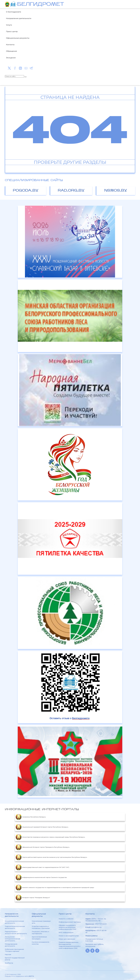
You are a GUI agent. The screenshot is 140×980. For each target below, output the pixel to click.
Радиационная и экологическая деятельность (16, 933)
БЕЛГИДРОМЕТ (41, 5)
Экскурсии (11, 58)
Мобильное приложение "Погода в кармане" (14, 950)
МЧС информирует (66, 932)
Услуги (9, 25)
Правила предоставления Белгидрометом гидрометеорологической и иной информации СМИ (70, 945)
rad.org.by (71, 191)
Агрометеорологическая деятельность (14, 922)
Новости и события (66, 919)
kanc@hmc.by (96, 927)
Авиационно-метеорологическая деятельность (13, 939)
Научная (8, 954)
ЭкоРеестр (9, 963)
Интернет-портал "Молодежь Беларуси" (33, 898)
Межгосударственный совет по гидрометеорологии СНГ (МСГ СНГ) (42, 867)
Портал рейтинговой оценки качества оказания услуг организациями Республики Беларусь (51, 857)
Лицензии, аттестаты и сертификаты (40, 933)
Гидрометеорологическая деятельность (15, 927)
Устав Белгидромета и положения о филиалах (41, 927)
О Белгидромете (14, 12)
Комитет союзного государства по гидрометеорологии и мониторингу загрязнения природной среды (55, 888)
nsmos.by (116, 191)
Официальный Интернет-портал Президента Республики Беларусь (43, 847)
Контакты (10, 45)
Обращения (11, 51)
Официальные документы (18, 38)
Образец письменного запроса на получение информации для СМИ (67, 927)
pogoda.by (26, 191)
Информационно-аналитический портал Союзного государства (41, 877)
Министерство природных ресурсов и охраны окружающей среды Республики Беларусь (50, 837)
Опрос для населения (67, 939)
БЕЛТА (31, 976)
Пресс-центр (12, 31)
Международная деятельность (11, 945)
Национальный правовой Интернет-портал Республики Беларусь (42, 827)
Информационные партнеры (70, 922)
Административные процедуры (39, 938)
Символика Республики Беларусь (31, 817)
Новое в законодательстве (69, 936)
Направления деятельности (19, 18)
